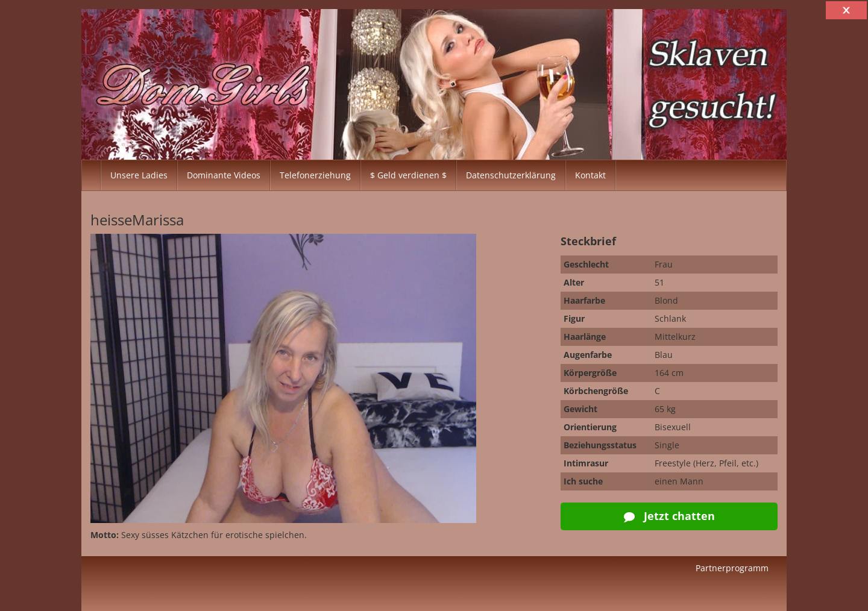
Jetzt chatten (669, 516)
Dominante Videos (224, 175)
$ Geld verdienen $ (408, 175)
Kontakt (590, 175)
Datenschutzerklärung (511, 175)
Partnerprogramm (732, 568)
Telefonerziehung (315, 175)
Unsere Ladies (139, 175)
